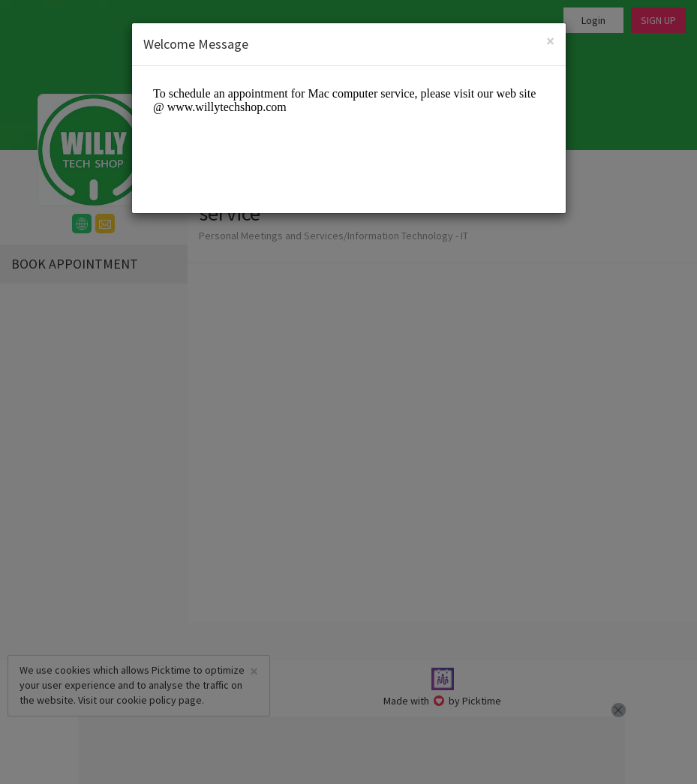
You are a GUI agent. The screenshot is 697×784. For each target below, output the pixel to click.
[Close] (550, 41)
